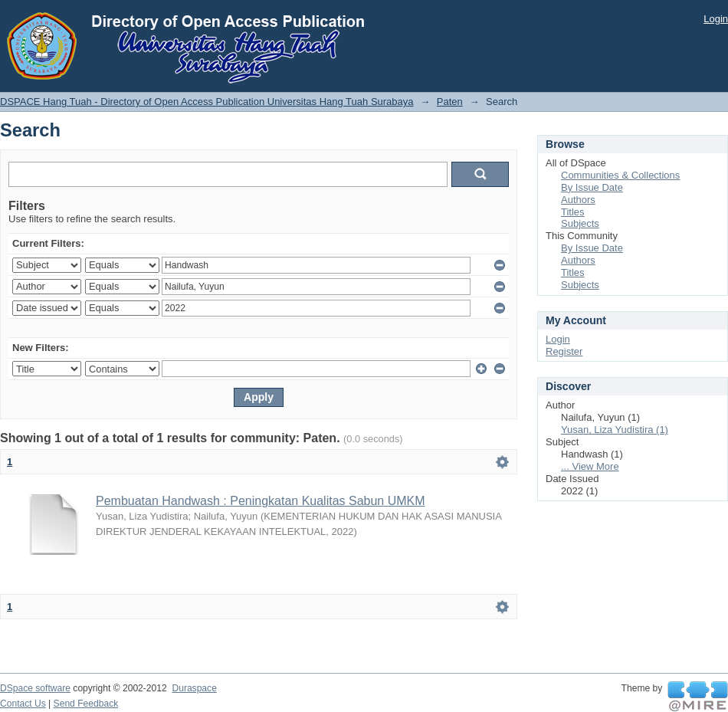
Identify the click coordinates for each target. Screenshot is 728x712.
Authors (578, 200)
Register (564, 351)
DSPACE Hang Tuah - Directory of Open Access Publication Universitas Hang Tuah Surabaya (207, 102)
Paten (450, 102)
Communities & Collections (620, 175)
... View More (590, 466)
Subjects (580, 223)
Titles (573, 212)
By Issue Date (592, 187)
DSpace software (35, 688)
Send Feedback (86, 704)
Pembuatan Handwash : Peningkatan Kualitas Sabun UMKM (261, 501)
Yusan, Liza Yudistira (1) (615, 430)
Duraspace (194, 688)
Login (716, 19)
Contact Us (23, 704)
